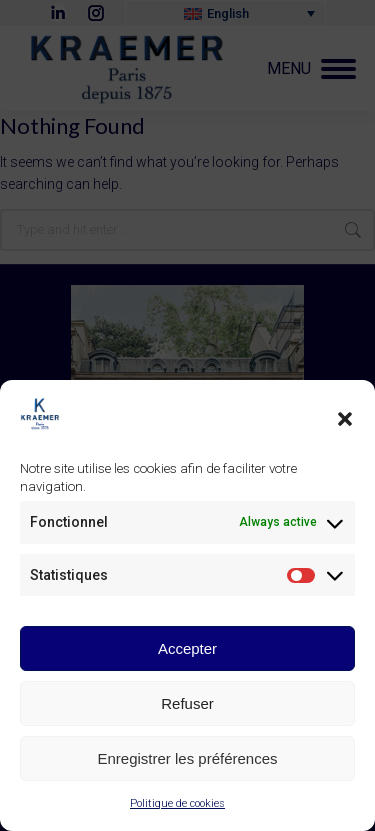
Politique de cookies (177, 807)
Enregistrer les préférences (187, 761)
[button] (345, 422)
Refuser (187, 706)
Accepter (187, 651)
